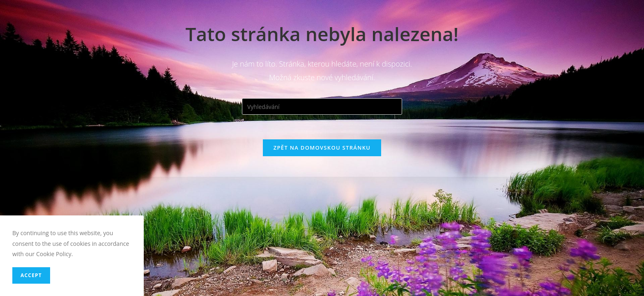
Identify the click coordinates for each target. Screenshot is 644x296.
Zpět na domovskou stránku (322, 148)
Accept (31, 275)
